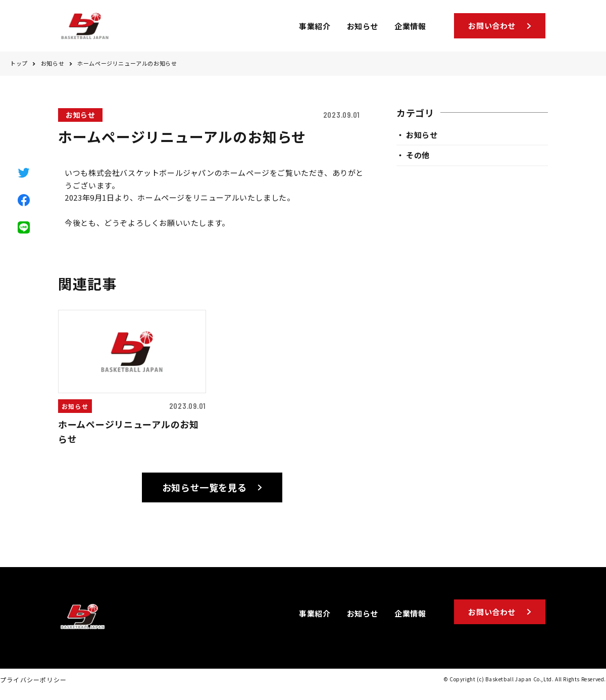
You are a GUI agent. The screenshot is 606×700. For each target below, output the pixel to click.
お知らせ (53, 67)
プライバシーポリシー (33, 684)
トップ (19, 67)
